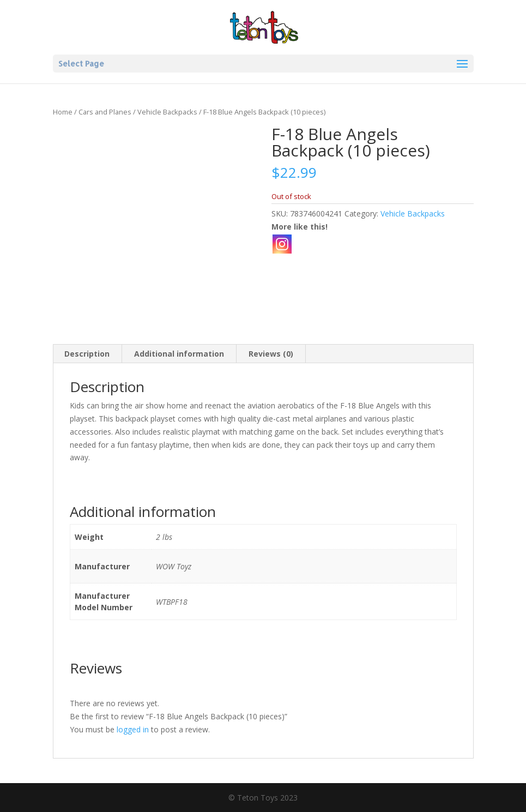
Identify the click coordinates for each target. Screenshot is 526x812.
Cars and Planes (105, 112)
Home (63, 112)
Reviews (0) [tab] (271, 354)
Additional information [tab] (179, 354)
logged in (133, 729)
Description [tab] (87, 354)
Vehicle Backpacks (167, 112)
